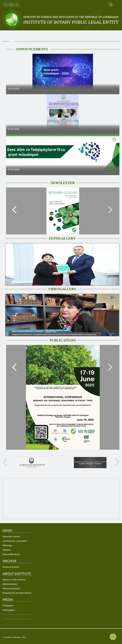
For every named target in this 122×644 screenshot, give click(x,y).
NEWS (7, 530)
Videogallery (9, 610)
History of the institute (14, 579)
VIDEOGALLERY (62, 289)
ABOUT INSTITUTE (17, 573)
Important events (11, 536)
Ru (17, 5)
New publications (11, 554)
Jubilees (7, 550)
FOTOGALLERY (62, 238)
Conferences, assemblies (15, 541)
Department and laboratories (17, 593)
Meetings (7, 545)
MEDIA (8, 599)
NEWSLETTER (63, 183)
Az (6, 5)
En (11, 5)
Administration (10, 584)
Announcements (11, 567)
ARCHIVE (10, 561)
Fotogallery (8, 605)
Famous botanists (11, 588)
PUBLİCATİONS (63, 340)
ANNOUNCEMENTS (32, 49)
